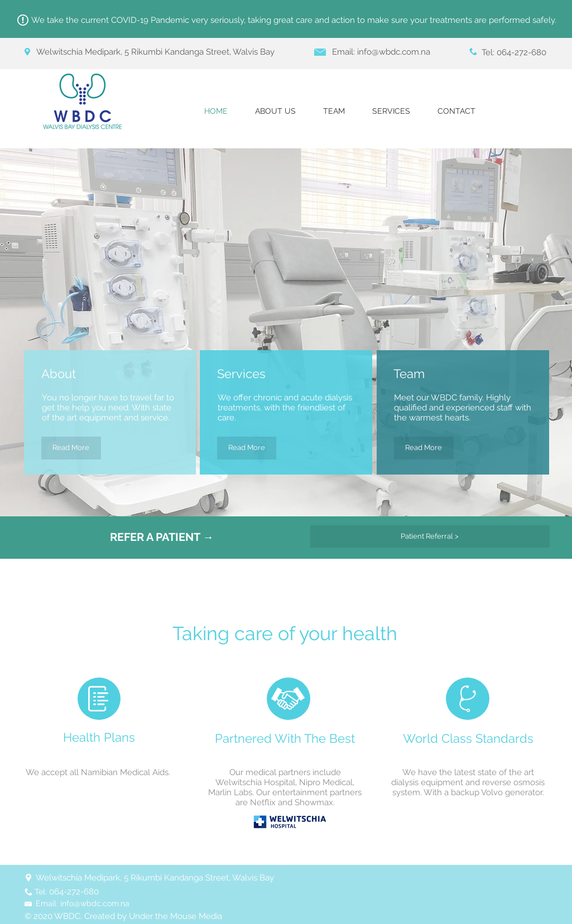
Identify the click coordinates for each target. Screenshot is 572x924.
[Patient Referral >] (430, 536)
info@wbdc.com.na (394, 52)
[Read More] (71, 448)
